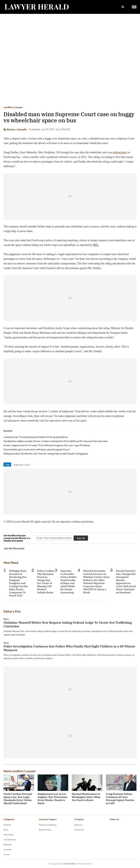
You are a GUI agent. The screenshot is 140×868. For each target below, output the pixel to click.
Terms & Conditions (48, 825)
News (6, 619)
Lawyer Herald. (69, 864)
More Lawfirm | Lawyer (20, 771)
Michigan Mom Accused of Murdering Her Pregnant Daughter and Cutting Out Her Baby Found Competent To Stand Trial (19, 583)
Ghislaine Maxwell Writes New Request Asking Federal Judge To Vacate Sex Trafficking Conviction (68, 624)
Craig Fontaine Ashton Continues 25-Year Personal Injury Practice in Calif (120, 799)
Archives (7, 825)
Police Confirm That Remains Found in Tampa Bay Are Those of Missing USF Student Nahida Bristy (46, 582)
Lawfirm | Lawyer (13, 107)
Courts (6, 854)
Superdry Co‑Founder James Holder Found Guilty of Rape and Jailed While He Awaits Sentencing (69, 582)
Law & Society (10, 840)
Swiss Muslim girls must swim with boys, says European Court (37, 449)
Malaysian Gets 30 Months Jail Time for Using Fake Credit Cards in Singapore (46, 454)
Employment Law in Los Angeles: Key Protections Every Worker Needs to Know (52, 799)
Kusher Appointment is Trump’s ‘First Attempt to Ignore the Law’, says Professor (47, 445)
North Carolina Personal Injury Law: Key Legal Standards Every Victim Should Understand (18, 799)
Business (7, 845)
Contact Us (79, 830)
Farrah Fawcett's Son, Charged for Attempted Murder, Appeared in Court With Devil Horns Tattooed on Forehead (126, 582)
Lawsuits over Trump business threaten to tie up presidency (36, 437)
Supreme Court (22, 465)
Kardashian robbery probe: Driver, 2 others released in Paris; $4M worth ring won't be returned (55, 441)
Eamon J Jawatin (17, 129)
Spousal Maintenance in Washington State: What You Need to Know (86, 797)
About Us (78, 825)
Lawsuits (7, 849)
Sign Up (81, 538)
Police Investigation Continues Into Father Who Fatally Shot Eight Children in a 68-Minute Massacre (69, 648)
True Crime (8, 835)
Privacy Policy (45, 830)
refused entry (120, 152)
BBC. (96, 245)
